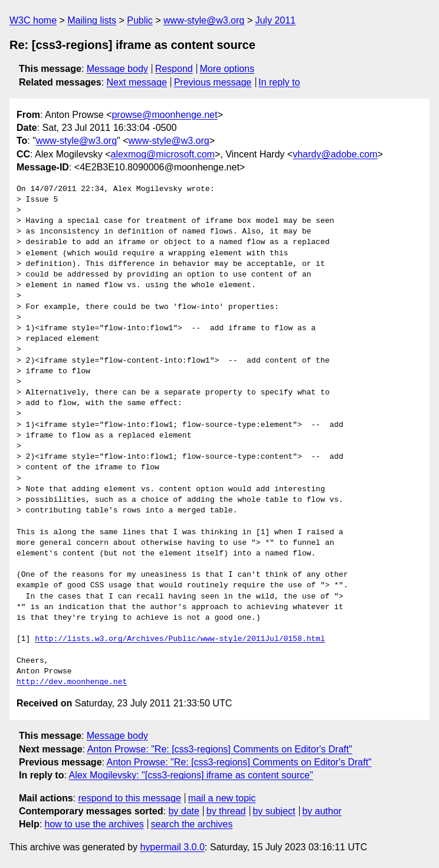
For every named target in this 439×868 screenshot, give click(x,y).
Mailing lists (92, 20)
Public (140, 20)
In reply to (279, 82)
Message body (117, 69)
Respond (174, 69)
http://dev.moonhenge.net (72, 682)
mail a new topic (222, 798)
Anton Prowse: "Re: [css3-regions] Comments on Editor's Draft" (220, 749)
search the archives (192, 824)
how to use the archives (94, 824)
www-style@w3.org (204, 20)
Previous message (213, 82)
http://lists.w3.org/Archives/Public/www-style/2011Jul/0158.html (180, 639)
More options (227, 69)
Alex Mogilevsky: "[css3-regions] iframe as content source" (191, 775)
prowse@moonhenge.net (164, 115)
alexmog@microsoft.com (163, 154)
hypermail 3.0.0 (172, 847)
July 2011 (275, 20)
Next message (137, 82)
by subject (274, 811)
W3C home (33, 20)
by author (322, 811)
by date (184, 811)
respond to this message (129, 798)
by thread (226, 811)
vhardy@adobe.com (335, 154)
